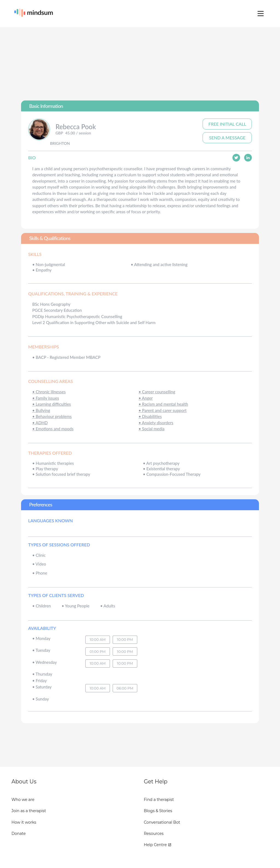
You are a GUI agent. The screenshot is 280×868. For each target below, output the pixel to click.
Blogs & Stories (158, 811)
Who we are (23, 800)
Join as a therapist (29, 811)
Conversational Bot (162, 822)
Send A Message (227, 138)
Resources (154, 834)
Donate (19, 834)
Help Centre (158, 845)
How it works (24, 822)
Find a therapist (159, 800)
